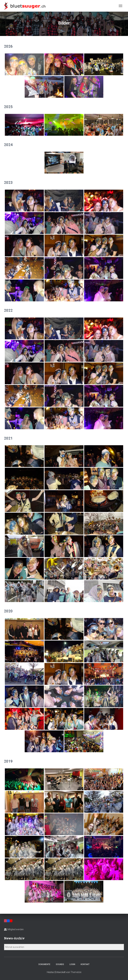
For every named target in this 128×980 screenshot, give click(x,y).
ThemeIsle (76, 972)
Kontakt (85, 964)
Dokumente (44, 964)
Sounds (60, 964)
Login (72, 964)
